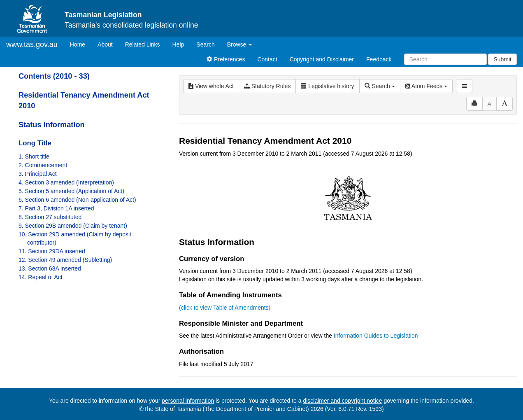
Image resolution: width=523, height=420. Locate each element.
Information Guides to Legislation (376, 336)
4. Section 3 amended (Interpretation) (66, 182)
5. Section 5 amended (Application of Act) (71, 191)
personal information (188, 401)
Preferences (226, 59)
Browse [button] (240, 44)
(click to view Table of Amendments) (225, 308)
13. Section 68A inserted (50, 268)
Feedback (379, 59)
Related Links (143, 44)
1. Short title (34, 156)
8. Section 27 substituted (50, 217)
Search (205, 44)
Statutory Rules (267, 86)
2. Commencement (43, 165)
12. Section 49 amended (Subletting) (65, 260)
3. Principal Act (38, 174)
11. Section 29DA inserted (52, 251)
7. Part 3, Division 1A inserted (56, 208)
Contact (267, 59)
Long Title (35, 143)
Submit (502, 59)
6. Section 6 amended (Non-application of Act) (77, 200)
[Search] (445, 59)
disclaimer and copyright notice (342, 401)
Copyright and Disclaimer (322, 59)
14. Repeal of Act (41, 277)
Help (178, 44)
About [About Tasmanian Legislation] (105, 44)
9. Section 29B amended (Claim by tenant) (73, 226)
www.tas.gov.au (32, 44)
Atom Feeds (426, 86)
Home (81, 44)
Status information (52, 125)
